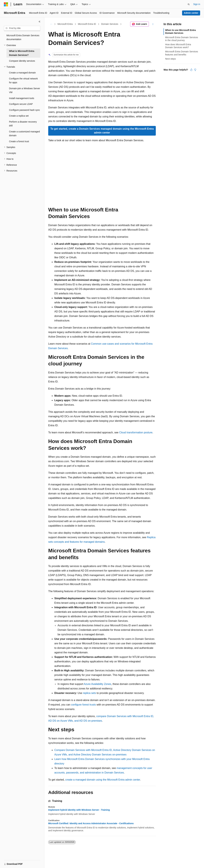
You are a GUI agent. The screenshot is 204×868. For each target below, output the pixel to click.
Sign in (197, 4)
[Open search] (189, 4)
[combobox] (22, 28)
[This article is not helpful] (195, 70)
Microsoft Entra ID (87, 24)
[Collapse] (40, 22)
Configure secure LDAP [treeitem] (21, 104)
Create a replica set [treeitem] (19, 116)
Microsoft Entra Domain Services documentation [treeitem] (23, 37)
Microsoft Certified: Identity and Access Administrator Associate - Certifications (91, 823)
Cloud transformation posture (136, 432)
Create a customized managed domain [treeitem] (24, 134)
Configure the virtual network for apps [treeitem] (23, 81)
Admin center (191, 13)
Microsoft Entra (65, 24)
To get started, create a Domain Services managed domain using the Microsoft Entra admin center (102, 131)
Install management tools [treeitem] (22, 98)
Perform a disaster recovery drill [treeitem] (23, 124)
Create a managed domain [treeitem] (22, 73)
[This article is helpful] (191, 70)
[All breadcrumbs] (51, 24)
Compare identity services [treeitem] (22, 61)
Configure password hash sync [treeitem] (24, 110)
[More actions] (153, 24)
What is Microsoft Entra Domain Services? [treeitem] (22, 53)
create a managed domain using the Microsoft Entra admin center (103, 780)
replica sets (89, 693)
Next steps (170, 59)
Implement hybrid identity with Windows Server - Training (79, 810)
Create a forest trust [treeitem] (19, 141)
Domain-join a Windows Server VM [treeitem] (25, 90)
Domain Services (110, 24)
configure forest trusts (83, 705)
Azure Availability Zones (98, 684)
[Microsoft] (6, 4)
